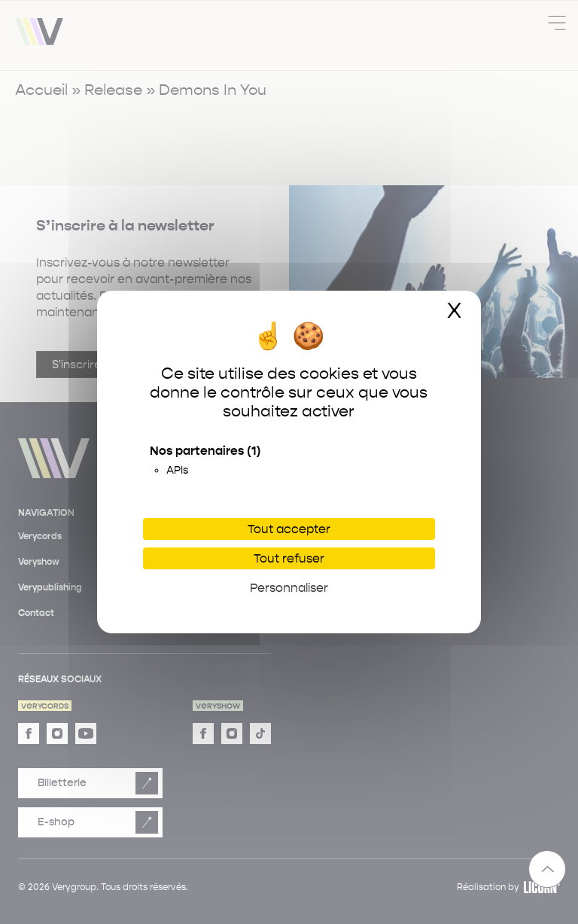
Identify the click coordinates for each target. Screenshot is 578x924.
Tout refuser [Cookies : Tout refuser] (289, 558)
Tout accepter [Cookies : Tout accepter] (289, 529)
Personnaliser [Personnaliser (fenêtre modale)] (289, 588)
